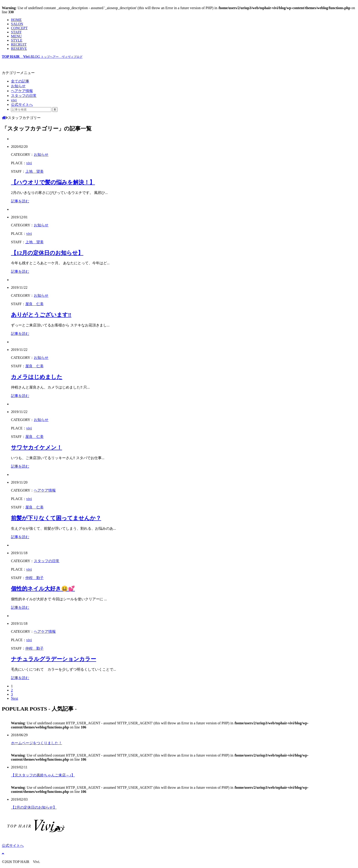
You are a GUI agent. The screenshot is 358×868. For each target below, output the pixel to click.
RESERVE (19, 49)
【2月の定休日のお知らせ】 (34, 807)
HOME (16, 20)
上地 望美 (34, 171)
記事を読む (20, 201)
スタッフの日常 (24, 96)
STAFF (16, 32)
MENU (16, 36)
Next (14, 698)
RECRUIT (19, 44)
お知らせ (18, 86)
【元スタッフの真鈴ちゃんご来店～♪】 (43, 775)
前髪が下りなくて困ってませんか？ (56, 518)
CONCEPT (19, 28)
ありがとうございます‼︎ (41, 315)
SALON (17, 24)
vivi (14, 100)
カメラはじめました (37, 377)
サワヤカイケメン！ (37, 447)
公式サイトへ (22, 105)
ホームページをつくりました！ (37, 743)
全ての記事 (20, 81)
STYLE (17, 40)
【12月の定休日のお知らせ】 (47, 253)
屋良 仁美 (34, 304)
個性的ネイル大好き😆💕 (43, 589)
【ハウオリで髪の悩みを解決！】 (53, 182)
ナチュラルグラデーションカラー (54, 659)
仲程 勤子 (34, 578)
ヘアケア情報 (22, 91)
